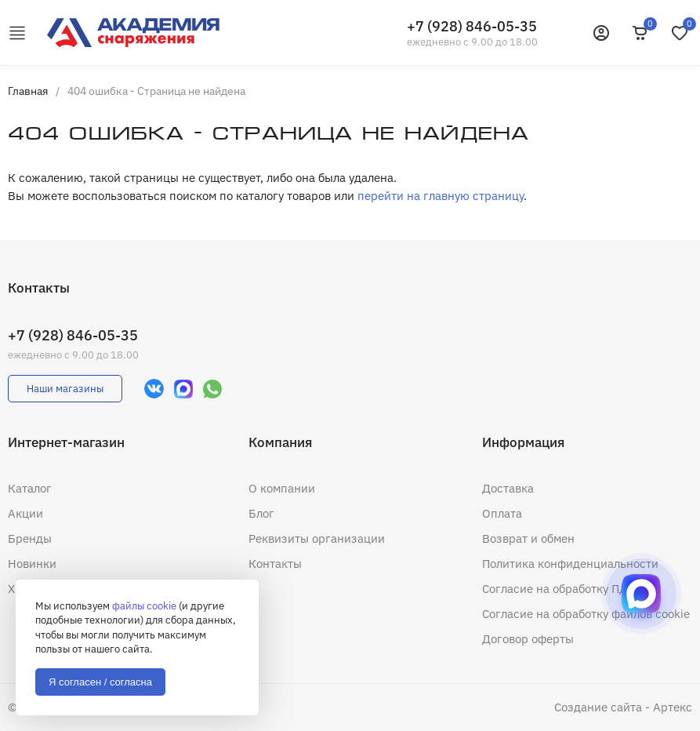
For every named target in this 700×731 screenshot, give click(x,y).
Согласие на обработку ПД (555, 589)
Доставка (508, 488)
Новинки (32, 564)
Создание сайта (598, 707)
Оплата (502, 513)
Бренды (30, 538)
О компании (282, 488)
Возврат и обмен (528, 538)
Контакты (275, 564)
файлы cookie (144, 606)
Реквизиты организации (317, 538)
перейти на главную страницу (441, 196)
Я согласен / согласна (100, 682)
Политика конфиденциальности (570, 564)
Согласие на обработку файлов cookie (586, 614)
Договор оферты (528, 639)
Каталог (30, 488)
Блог (261, 513)
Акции (25, 513)
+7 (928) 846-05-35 (472, 26)
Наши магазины (65, 389)
